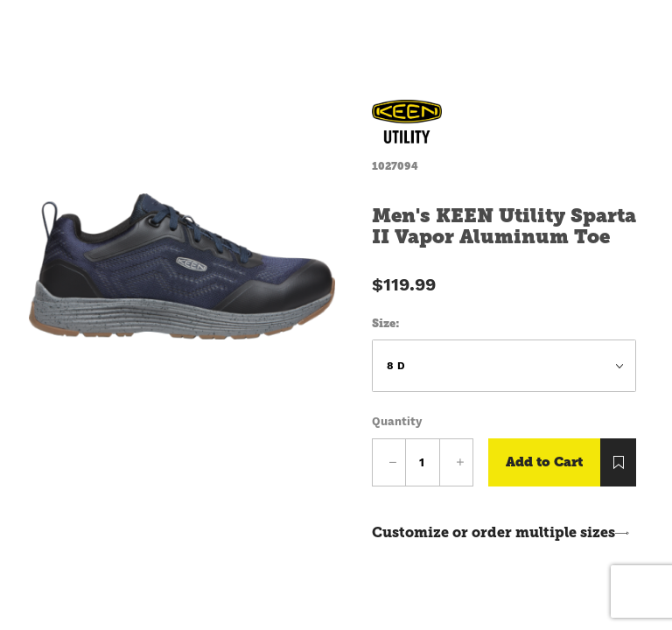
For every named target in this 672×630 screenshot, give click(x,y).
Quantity (397, 421)
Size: (386, 323)
